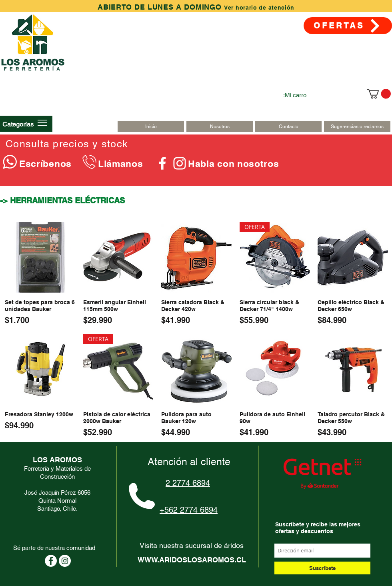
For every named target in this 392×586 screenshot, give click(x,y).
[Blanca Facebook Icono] (162, 163)
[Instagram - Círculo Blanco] (65, 561)
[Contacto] (288, 126)
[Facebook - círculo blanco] (51, 561)
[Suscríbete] (322, 568)
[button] (18, 124)
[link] (379, 94)
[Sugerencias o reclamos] (357, 126)
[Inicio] (151, 126)
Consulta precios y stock (67, 144)
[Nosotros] (220, 126)
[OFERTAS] (348, 26)
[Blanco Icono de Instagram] (180, 163)
